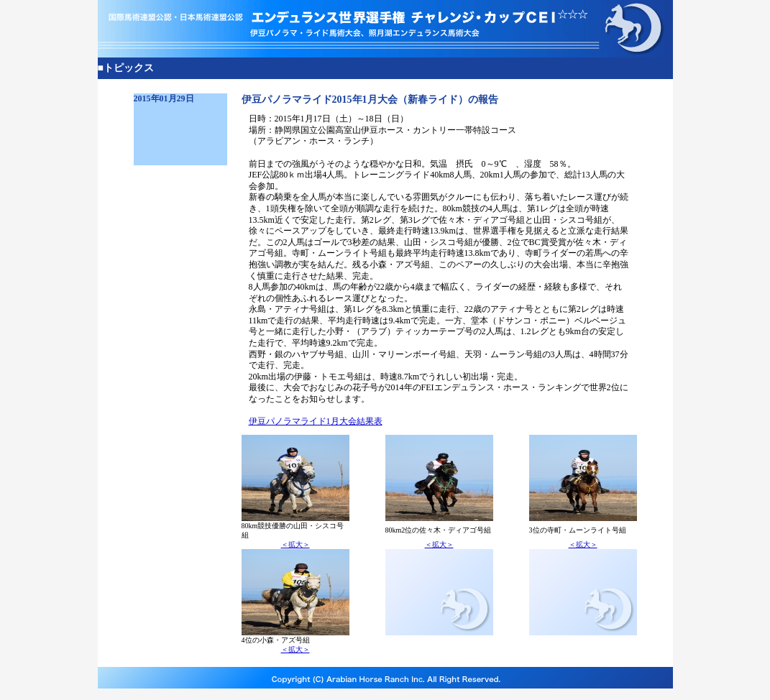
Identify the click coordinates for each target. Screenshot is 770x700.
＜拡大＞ (295, 544)
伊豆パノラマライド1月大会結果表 (316, 421)
